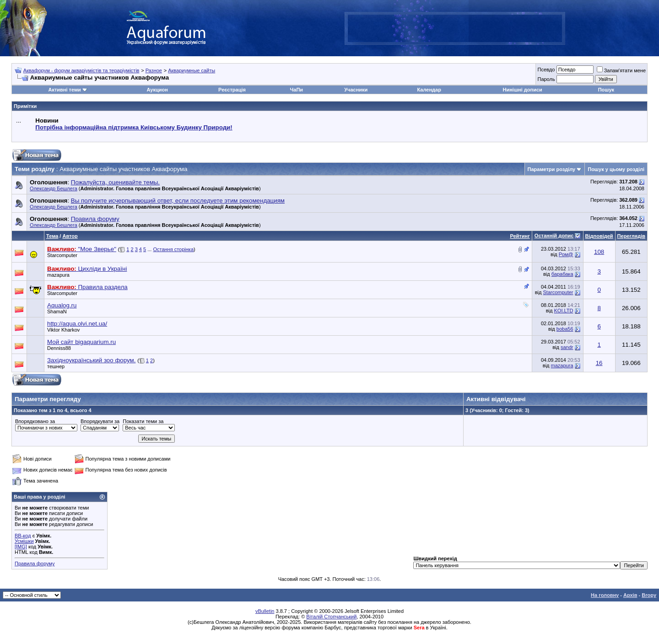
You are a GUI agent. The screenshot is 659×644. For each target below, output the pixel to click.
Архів (630, 595)
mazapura (58, 275)
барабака (562, 274)
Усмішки (24, 541)
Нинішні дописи (523, 90)
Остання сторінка (173, 249)
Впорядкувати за (100, 421)
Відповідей (599, 236)
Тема (52, 236)
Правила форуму (35, 563)
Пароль (546, 79)
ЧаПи (297, 90)
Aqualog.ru (62, 305)
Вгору (649, 595)
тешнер (56, 366)
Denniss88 (59, 348)
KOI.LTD (564, 311)
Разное (154, 70)
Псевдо (546, 70)
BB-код (23, 536)
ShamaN (57, 311)
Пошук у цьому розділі (616, 169)
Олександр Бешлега (54, 188)
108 (599, 252)
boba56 (565, 329)
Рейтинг (520, 236)
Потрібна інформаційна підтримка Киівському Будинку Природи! (134, 127)
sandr (567, 347)
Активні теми (64, 90)
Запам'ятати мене (621, 70)
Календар (429, 90)
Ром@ (566, 254)
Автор (70, 236)
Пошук (606, 90)
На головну (605, 595)
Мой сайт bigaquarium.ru (81, 342)
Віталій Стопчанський (331, 617)
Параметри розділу (552, 169)
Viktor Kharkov (63, 330)
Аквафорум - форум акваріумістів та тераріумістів (81, 70)
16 (599, 363)
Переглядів (631, 236)
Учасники (356, 90)
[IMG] (21, 547)
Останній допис (554, 236)
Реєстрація (232, 90)
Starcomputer (62, 255)
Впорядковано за (35, 421)
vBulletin (265, 611)
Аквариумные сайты (192, 70)
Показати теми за (143, 421)
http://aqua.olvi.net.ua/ (77, 324)
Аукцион (157, 90)
